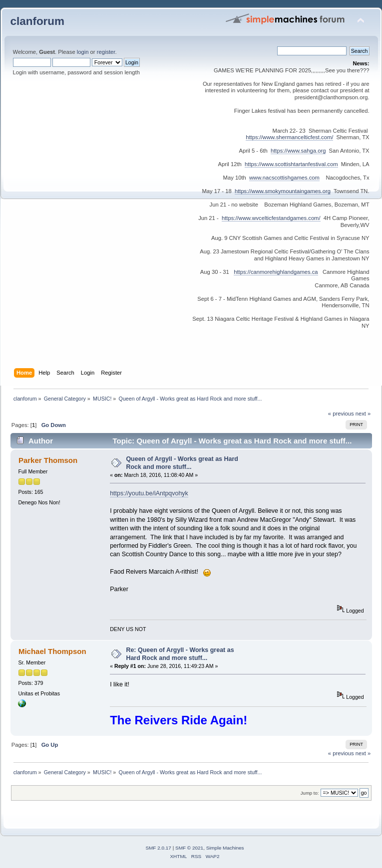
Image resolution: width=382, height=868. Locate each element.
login (83, 52)
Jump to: (310, 793)
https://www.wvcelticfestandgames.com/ (271, 218)
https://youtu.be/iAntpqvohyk (149, 493)
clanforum (38, 21)
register (106, 52)
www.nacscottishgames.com (284, 178)
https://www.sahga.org (298, 151)
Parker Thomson (48, 460)
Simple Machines (225, 848)
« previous (341, 414)
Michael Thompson (52, 651)
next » (363, 414)
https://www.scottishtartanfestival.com (291, 164)
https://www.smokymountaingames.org (283, 191)
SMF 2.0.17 (158, 848)
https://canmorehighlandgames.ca (276, 272)
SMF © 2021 (189, 848)
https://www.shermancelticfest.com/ (289, 137)
